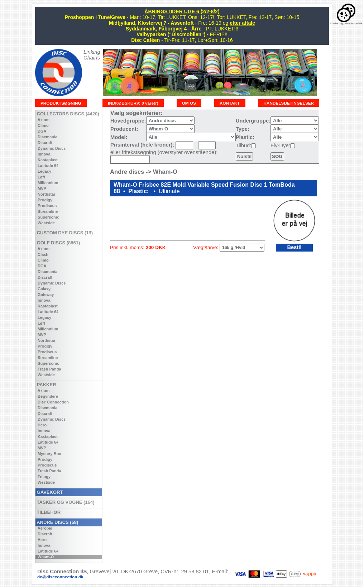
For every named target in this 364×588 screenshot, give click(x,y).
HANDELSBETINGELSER (289, 103)
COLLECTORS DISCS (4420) (67, 114)
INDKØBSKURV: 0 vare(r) (133, 103)
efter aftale (242, 23)
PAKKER (46, 385)
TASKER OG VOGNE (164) (65, 502)
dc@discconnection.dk (60, 577)
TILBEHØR (48, 512)
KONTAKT (230, 103)
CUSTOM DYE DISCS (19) (64, 233)
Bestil (294, 247)
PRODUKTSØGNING (61, 103)
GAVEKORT (49, 492)
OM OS (189, 103)
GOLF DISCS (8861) (58, 243)
